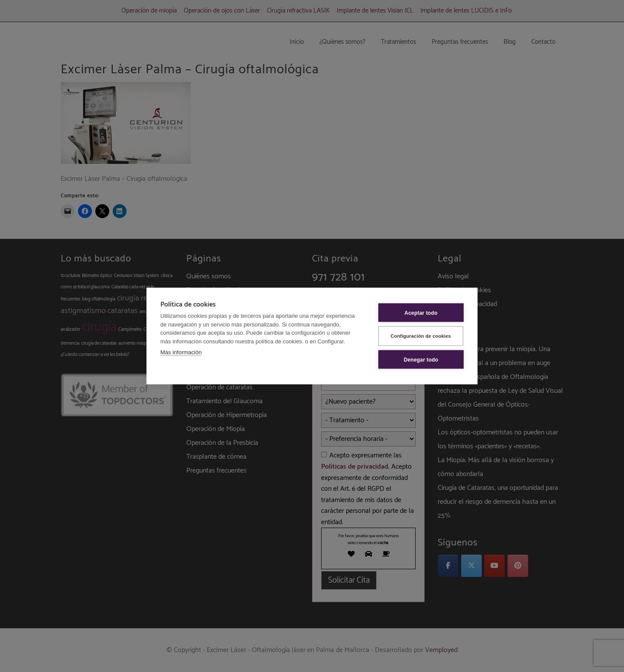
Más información (181, 352)
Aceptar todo (421, 313)
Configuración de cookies (421, 336)
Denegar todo (421, 359)
